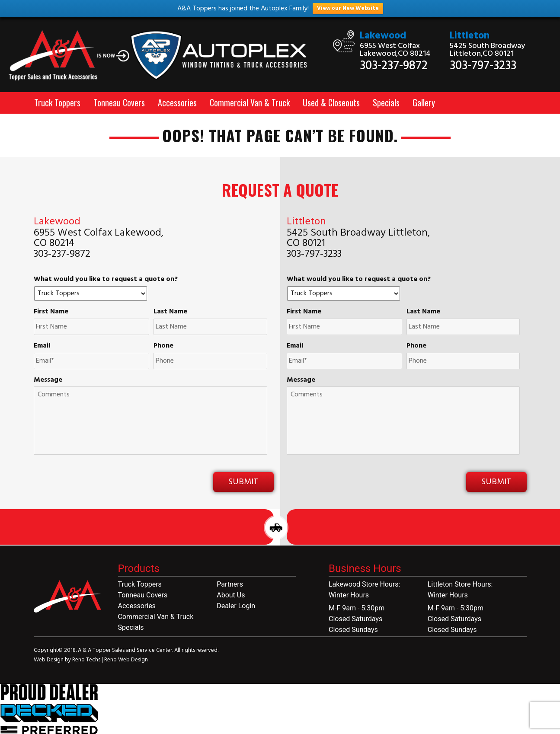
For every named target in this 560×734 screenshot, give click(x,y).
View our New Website (348, 8)
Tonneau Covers (119, 102)
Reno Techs (87, 660)
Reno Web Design (126, 660)
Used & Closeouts (331, 102)
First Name (51, 312)
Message (48, 380)
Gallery (424, 102)
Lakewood (383, 36)
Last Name (170, 312)
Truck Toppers (57, 102)
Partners (230, 584)
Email (42, 346)
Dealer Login (236, 606)
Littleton (470, 36)
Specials (386, 102)
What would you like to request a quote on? (106, 279)
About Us (231, 595)
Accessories (177, 102)
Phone (163, 346)
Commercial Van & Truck (250, 102)
